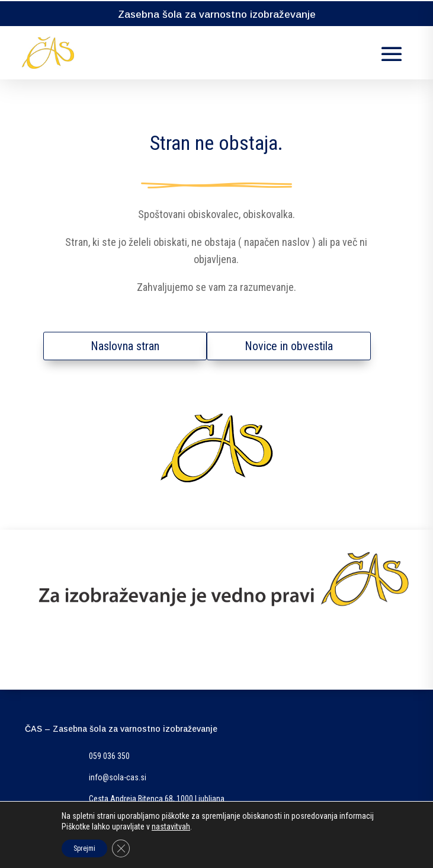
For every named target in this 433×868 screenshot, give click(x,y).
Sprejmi (84, 848)
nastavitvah (171, 827)
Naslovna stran (125, 346)
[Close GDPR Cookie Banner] (121, 848)
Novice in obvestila (289, 346)
